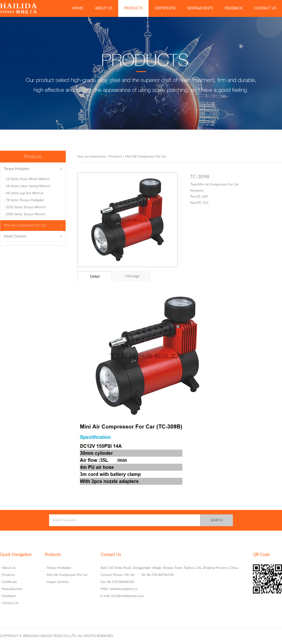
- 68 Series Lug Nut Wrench (24, 193)
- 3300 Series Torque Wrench (25, 214)
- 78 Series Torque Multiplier (24, 200)
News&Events (200, 8)
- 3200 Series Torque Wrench (25, 207)
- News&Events (11, 589)
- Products (8, 575)
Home (78, 8)
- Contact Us (9, 603)
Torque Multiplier (33, 169)
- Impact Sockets (57, 582)
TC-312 (203, 203)
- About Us (8, 568)
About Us (104, 8)
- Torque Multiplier (58, 568)
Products (133, 8)
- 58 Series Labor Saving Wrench (27, 186)
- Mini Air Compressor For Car (66, 575)
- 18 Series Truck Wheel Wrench (27, 179)
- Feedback (8, 596)
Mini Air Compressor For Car (33, 226)
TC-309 (202, 197)
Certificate (165, 8)
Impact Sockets (33, 236)
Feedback (234, 8)
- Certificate (8, 582)
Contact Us (265, 8)
